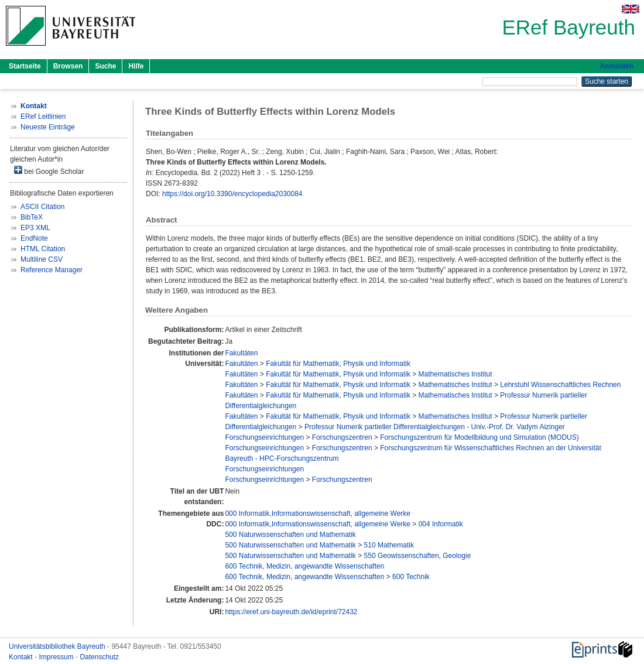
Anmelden (616, 66)
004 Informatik (441, 524)
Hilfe (136, 66)
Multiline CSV (42, 259)
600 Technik (411, 577)
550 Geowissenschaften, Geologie (418, 556)
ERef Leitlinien (43, 117)
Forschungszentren (342, 437)
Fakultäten (241, 353)
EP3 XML (35, 228)
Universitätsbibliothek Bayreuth (58, 646)
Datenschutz (99, 657)
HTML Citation (43, 249)
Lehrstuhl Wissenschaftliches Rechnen (560, 385)
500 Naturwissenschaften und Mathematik (290, 535)
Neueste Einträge (48, 127)
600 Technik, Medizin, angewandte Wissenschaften (304, 566)
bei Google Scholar (49, 171)
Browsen (68, 66)
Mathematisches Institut (455, 374)
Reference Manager (52, 270)
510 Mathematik (389, 545)
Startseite (25, 66)
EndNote (34, 238)
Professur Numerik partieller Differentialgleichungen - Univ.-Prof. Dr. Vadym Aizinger (435, 427)
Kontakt (22, 657)
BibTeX (32, 217)
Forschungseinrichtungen (264, 437)
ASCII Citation (42, 207)
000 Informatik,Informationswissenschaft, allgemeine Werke (318, 514)
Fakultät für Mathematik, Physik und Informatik (338, 364)
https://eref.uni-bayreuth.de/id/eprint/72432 (291, 612)
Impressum (57, 657)
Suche (105, 66)
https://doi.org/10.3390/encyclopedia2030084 (232, 194)
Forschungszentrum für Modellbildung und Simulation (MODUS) (479, 437)
